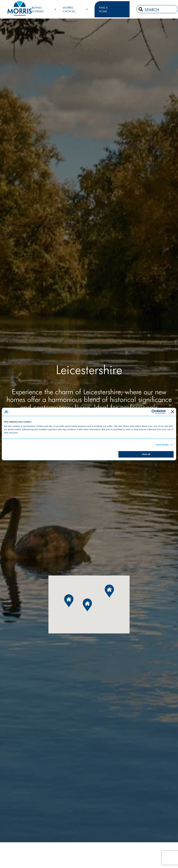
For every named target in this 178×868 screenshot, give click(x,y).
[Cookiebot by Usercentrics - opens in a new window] (145, 412)
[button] (87, 605)
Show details (162, 445)
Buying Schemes (38, 9)
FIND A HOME (103, 9)
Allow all (146, 454)
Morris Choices (69, 9)
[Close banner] (172, 412)
